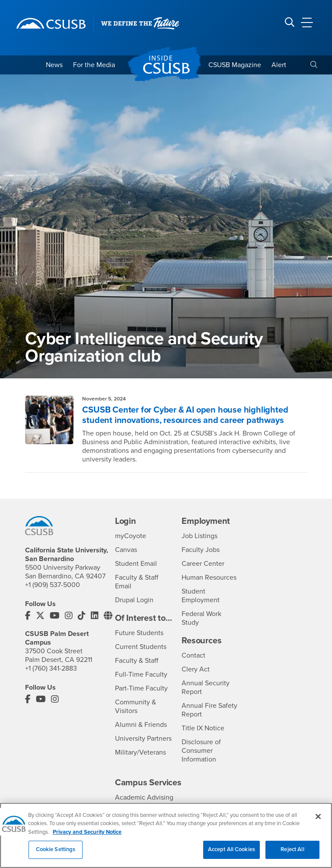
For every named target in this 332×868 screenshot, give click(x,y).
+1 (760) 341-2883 (51, 668)
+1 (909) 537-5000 (53, 585)
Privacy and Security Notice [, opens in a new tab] (87, 836)
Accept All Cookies (231, 854)
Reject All (292, 854)
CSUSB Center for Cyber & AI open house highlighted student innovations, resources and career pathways (185, 415)
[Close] (318, 821)
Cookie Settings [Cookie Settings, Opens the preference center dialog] (56, 854)
